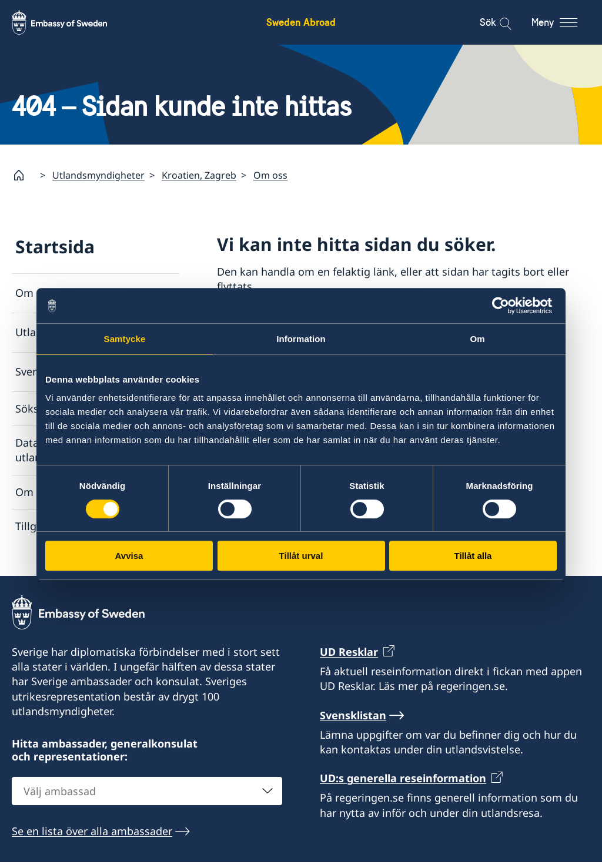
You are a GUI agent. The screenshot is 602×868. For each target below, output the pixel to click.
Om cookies (45, 492)
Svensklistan (46, 372)
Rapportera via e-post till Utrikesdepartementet (336, 418)
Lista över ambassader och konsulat (330, 321)
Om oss (270, 175)
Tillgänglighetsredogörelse (82, 526)
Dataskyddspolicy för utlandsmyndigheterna (72, 450)
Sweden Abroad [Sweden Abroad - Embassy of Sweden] (301, 22)
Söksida (35, 408)
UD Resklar (349, 657)
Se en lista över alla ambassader (92, 837)
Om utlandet (47, 293)
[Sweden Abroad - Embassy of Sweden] (71, 22)
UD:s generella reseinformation (403, 784)
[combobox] (147, 797)
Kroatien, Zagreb (199, 175)
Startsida (55, 247)
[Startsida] (24, 175)
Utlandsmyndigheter (98, 175)
